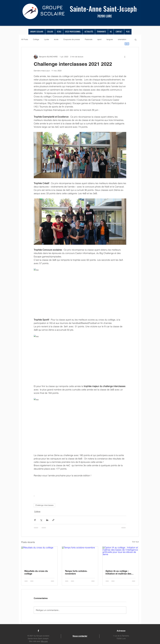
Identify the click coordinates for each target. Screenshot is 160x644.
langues (110, 39)
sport (99, 39)
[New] (127, 44)
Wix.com (44, 641)
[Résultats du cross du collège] (39, 557)
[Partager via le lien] (53, 520)
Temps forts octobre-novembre (76, 572)
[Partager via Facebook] (35, 520)
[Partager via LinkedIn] (47, 520)
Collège (36, 39)
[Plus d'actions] (125, 57)
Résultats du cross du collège (36, 572)
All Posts (25, 39)
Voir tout (135, 542)
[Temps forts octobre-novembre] (80, 557)
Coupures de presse (72, 39)
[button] (136, 40)
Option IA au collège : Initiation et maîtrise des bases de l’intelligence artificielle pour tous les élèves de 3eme (118, 572)
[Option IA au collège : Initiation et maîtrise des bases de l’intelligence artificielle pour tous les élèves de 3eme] (121, 557)
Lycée (47, 39)
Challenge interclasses (44, 505)
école (56, 39)
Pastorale (89, 39)
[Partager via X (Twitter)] (41, 520)
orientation (122, 39)
